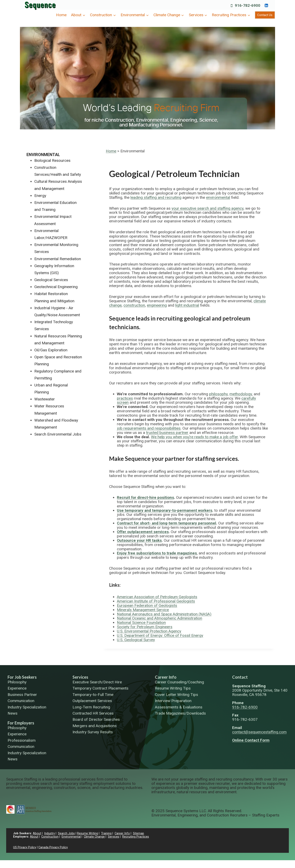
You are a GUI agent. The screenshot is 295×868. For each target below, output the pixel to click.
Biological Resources (52, 160)
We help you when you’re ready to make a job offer (194, 437)
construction (134, 305)
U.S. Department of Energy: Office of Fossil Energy (160, 635)
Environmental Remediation (58, 259)
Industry (50, 833)
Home (61, 15)
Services (80, 677)
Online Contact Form (251, 740)
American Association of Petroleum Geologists (157, 597)
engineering (157, 305)
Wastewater (45, 399)
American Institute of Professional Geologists (156, 601)
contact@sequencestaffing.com (259, 732)
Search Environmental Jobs (58, 434)
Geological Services (51, 280)
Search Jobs (66, 833)
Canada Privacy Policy (53, 847)
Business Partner (22, 695)
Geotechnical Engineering (56, 287)
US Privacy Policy (25, 847)
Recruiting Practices (136, 837)
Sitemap (138, 833)
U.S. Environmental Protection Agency (149, 631)
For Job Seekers (22, 677)
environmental (218, 197)
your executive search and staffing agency (207, 208)
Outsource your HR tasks (139, 540)
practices (125, 398)
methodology (241, 394)
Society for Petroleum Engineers (145, 627)
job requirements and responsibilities (149, 428)
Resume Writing (88, 833)
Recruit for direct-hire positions (145, 497)
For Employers (21, 723)
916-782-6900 (245, 707)
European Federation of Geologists (147, 605)
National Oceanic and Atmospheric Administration (160, 618)
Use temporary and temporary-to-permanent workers (165, 510)
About (37, 833)
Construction (50, 837)
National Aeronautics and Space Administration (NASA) (164, 614)
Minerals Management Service (143, 610)
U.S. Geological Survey (136, 640)
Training (106, 833)
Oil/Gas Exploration (51, 350)
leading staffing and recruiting (156, 197)
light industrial (187, 305)
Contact (240, 677)
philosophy (218, 394)
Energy (40, 196)
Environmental (43, 155)
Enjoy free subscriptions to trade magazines (157, 553)
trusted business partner (167, 433)
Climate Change (94, 837)
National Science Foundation (141, 623)
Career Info (166, 677)
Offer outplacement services (143, 532)
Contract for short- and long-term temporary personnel (167, 523)
